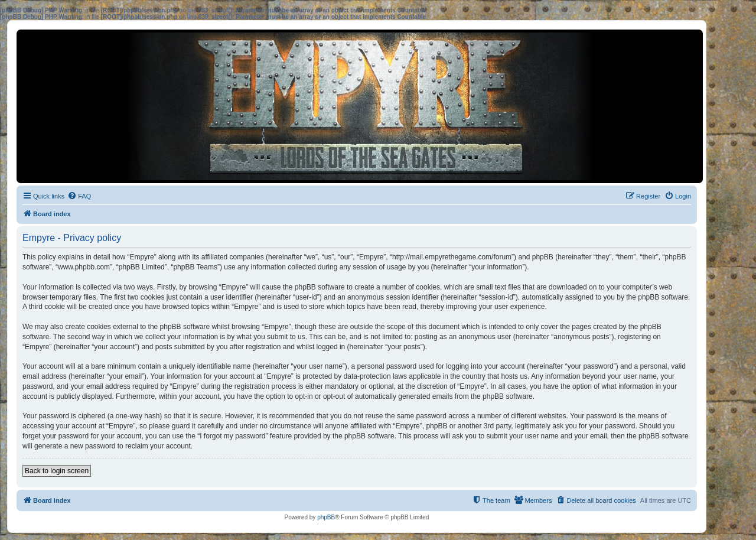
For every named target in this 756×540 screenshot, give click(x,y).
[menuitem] (79, 196)
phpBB (326, 517)
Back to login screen (57, 471)
